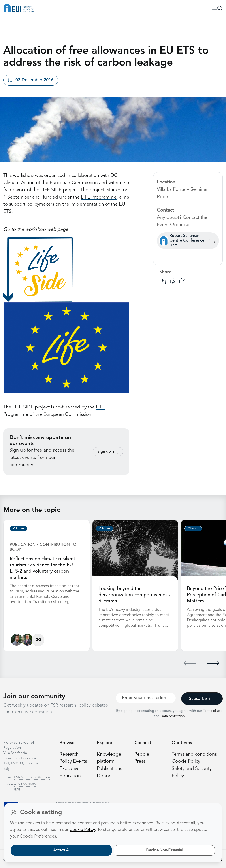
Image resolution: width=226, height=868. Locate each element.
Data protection (173, 716)
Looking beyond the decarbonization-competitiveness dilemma (134, 595)
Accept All (62, 850)
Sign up (108, 452)
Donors (105, 776)
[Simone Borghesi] (27, 640)
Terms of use (213, 711)
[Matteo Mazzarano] (17, 640)
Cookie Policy (186, 761)
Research (69, 754)
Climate (19, 529)
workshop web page (47, 230)
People (142, 754)
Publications (109, 769)
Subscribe (202, 699)
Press (140, 761)
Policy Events (73, 761)
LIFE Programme (99, 197)
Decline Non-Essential (164, 850)
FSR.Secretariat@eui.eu (32, 777)
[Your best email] (146, 698)
